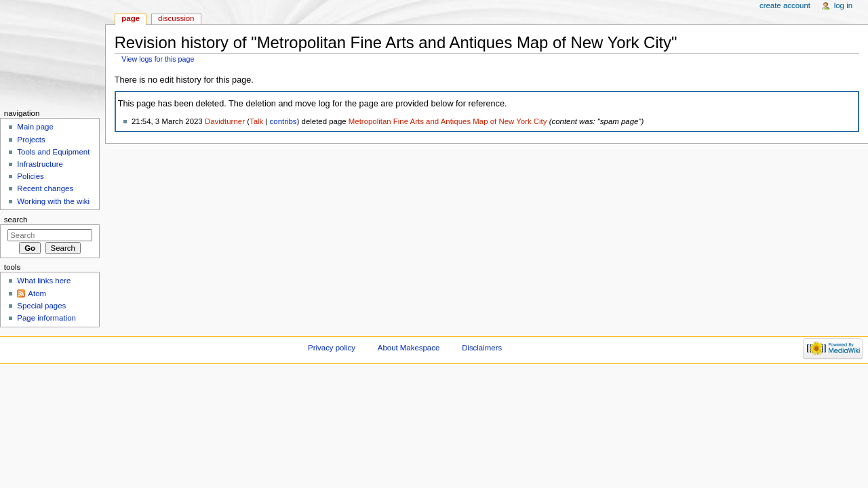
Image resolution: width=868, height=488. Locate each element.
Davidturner (225, 121)
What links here (44, 281)
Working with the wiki (53, 201)
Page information (46, 318)
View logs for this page (158, 59)
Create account (785, 5)
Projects (31, 140)
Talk (256, 121)
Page (131, 18)
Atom (37, 293)
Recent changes (45, 188)
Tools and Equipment (53, 152)
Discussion (176, 18)
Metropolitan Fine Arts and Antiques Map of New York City (448, 121)
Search (16, 220)
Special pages (41, 306)
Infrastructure (40, 164)
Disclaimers (482, 348)
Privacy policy (332, 348)
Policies (30, 176)
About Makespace (409, 348)
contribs (283, 121)
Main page (35, 127)
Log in (843, 5)
